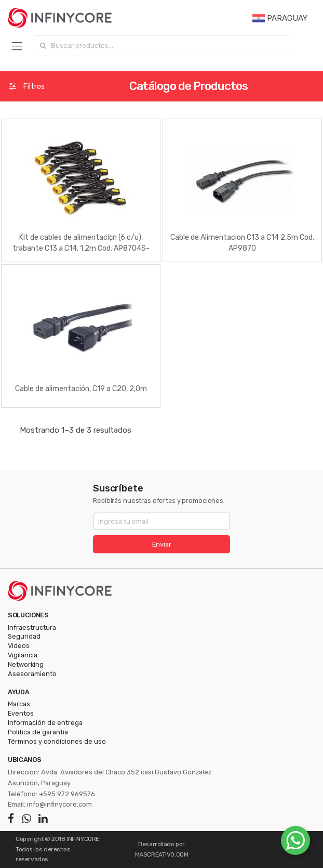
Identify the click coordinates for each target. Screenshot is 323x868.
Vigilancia (23, 655)
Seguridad (24, 636)
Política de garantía (38, 732)
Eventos (21, 713)
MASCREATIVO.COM (162, 854)
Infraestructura (32, 627)
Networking (26, 664)
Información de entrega (45, 723)
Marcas (19, 704)
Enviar (162, 544)
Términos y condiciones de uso (57, 741)
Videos (19, 646)
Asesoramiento (32, 674)
